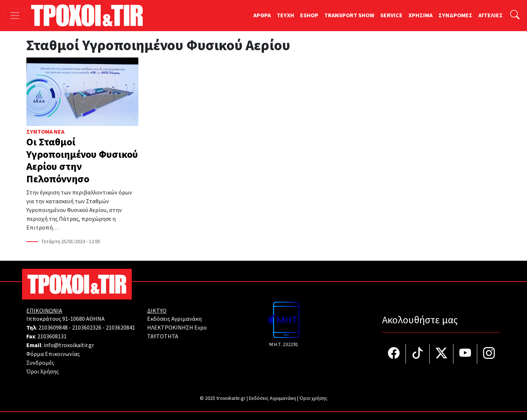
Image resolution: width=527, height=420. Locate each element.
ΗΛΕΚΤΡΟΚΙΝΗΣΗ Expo (177, 328)
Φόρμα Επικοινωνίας (53, 354)
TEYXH (285, 15)
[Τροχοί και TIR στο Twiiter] (442, 354)
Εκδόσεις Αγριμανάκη (174, 319)
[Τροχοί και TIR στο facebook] (394, 354)
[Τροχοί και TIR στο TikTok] (418, 354)
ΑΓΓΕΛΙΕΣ (491, 15)
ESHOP (309, 15)
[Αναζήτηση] (515, 16)
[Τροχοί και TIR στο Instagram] (489, 354)
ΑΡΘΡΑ (262, 15)
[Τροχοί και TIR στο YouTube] (465, 354)
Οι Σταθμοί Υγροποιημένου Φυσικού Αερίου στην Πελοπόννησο (82, 161)
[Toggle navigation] (15, 16)
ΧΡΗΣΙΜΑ (421, 15)
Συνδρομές (40, 363)
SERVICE (391, 15)
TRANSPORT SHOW (349, 15)
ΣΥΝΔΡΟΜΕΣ (455, 15)
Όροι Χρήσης (43, 372)
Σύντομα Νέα (45, 132)
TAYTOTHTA (163, 337)
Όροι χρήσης (313, 398)
